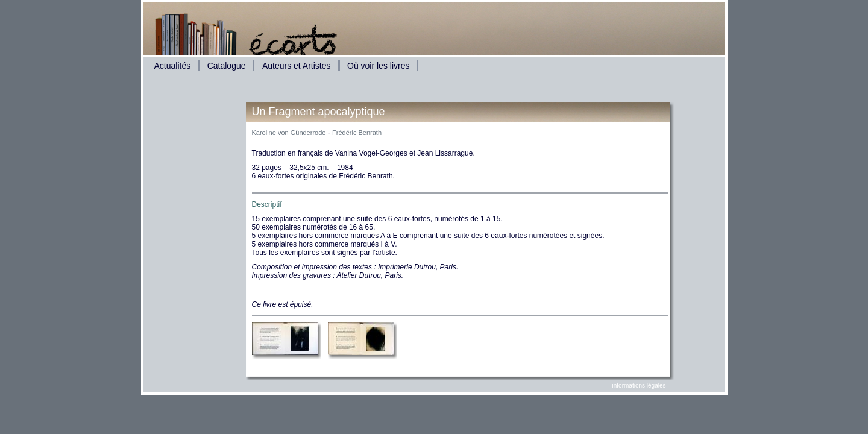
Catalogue (227, 66)
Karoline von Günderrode (289, 133)
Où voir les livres (378, 66)
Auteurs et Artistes (297, 66)
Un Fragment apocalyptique (319, 112)
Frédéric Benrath (357, 133)
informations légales (639, 385)
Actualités (173, 66)
